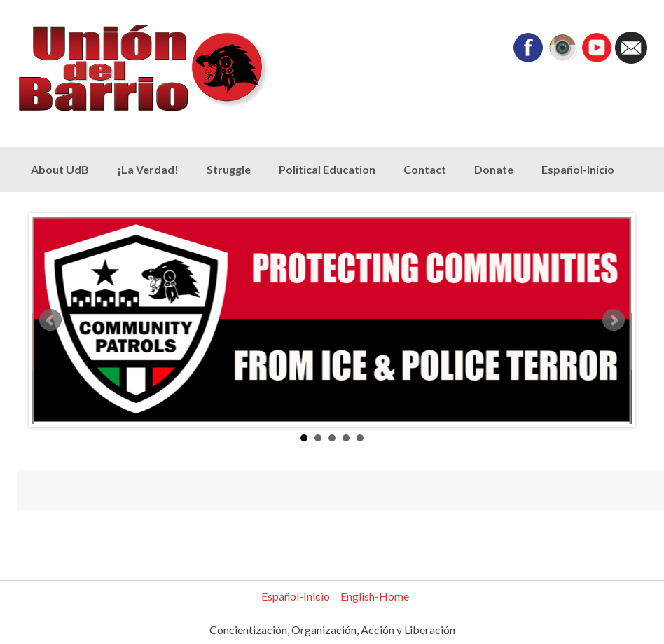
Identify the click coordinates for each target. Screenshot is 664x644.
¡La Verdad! (148, 169)
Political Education (327, 169)
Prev (50, 320)
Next (614, 320)
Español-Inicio (578, 169)
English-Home (375, 596)
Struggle (229, 169)
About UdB (60, 169)
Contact (425, 169)
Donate (494, 169)
